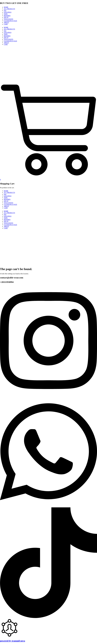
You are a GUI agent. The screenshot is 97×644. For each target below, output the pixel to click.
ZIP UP (6, 17)
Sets (5, 11)
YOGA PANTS (8, 19)
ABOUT (6, 22)
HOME (6, 7)
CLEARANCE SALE (10, 21)
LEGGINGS (8, 12)
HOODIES (7, 16)
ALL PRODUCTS (9, 9)
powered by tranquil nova (13, 641)
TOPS (6, 14)
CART (6, 24)
